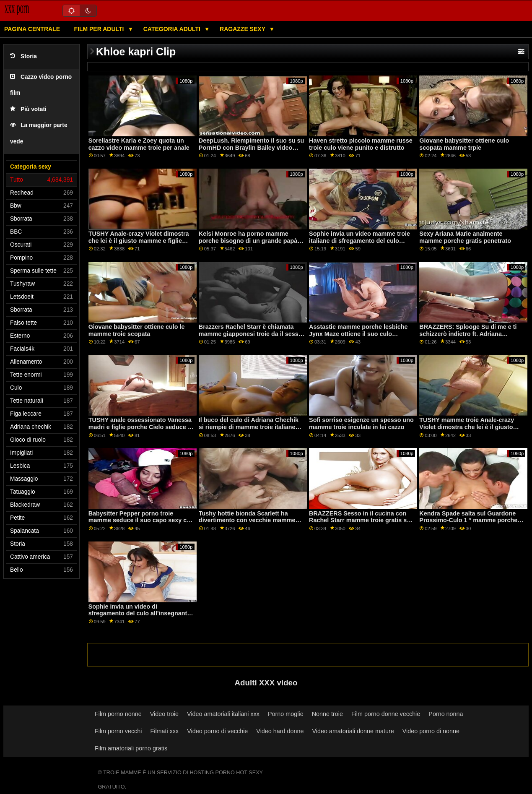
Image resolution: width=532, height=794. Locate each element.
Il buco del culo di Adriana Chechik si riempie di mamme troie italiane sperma (249, 427)
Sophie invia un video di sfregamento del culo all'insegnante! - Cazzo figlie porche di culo (140, 613)
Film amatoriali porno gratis (131, 748)
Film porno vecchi (118, 731)
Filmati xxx (164, 731)
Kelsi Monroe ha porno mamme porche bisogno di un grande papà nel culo (248, 241)
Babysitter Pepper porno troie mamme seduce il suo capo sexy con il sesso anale (141, 520)
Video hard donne (280, 731)
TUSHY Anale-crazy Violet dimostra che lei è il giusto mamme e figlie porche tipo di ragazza (139, 241)
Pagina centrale (32, 29)
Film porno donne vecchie (386, 714)
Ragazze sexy (243, 29)
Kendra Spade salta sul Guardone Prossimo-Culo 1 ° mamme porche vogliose (468, 520)
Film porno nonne (118, 714)
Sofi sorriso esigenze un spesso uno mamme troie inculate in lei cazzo (361, 423)
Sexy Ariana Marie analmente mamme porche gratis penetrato (465, 237)
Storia (23, 56)
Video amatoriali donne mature (353, 731)
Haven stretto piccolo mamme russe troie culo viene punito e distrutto (361, 144)
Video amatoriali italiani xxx (223, 714)
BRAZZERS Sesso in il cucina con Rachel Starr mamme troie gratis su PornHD (360, 520)
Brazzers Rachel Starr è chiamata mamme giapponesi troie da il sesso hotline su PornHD (250, 334)
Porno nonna (446, 714)
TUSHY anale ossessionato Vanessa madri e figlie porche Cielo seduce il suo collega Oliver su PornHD (140, 427)
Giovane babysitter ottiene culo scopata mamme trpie (464, 144)
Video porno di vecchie (217, 731)
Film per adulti (100, 29)
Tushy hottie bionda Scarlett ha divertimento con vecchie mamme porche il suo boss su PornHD (247, 520)
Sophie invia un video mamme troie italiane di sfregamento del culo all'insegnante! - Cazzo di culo (359, 241)
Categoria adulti (173, 29)
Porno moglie (286, 714)
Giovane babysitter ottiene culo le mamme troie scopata (137, 330)
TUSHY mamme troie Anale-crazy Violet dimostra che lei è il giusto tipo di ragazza (467, 427)
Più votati (28, 109)
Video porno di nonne (431, 731)
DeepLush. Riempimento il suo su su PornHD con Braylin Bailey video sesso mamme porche (251, 147)
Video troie (164, 714)
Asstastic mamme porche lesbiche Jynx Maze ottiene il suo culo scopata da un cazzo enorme (358, 334)
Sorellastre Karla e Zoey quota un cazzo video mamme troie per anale (139, 144)
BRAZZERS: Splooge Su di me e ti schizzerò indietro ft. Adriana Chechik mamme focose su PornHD (470, 334)
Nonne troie (327, 714)
